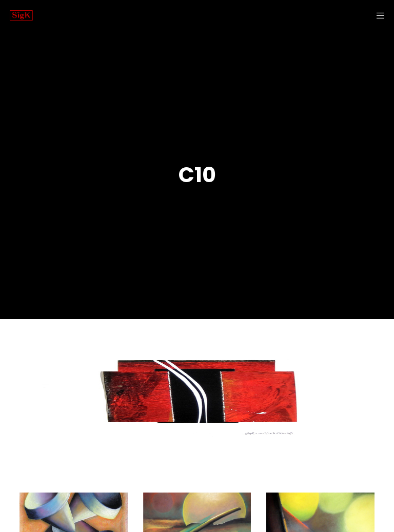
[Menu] (377, 15)
